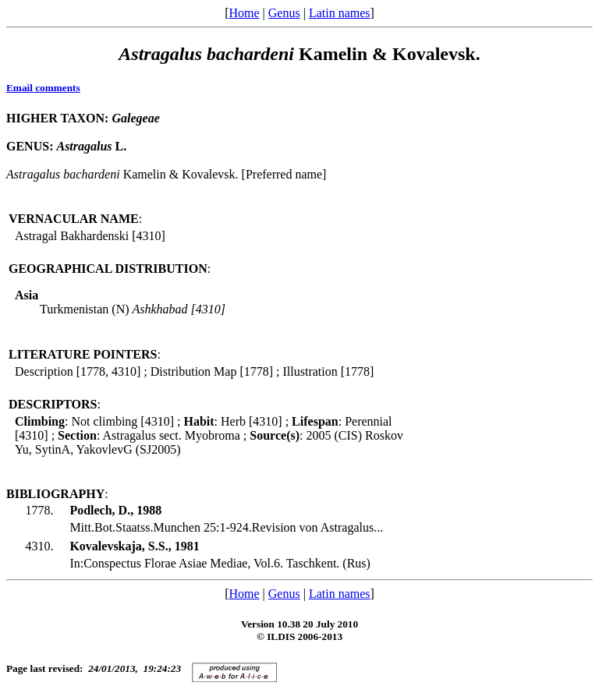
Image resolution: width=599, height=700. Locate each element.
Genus (284, 13)
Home (244, 13)
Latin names (340, 13)
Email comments (43, 88)
